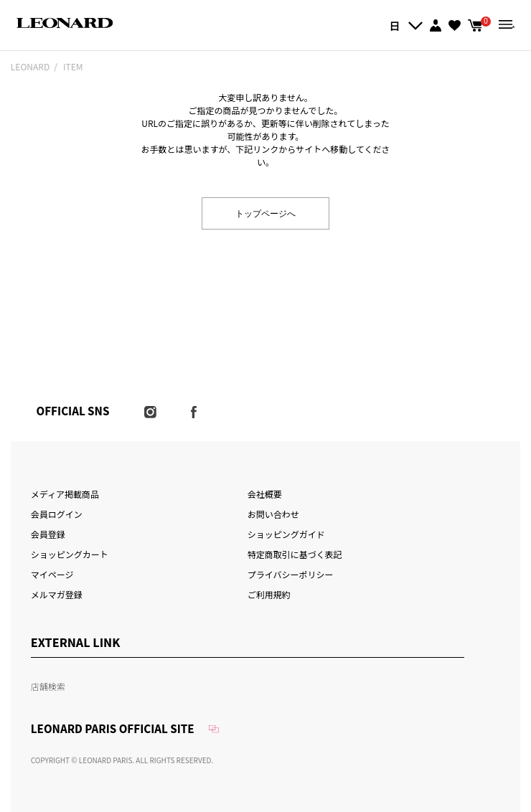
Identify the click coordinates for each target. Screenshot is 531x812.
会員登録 (48, 534)
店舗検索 (48, 686)
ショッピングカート (70, 554)
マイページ (52, 574)
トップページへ (265, 213)
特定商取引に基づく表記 (295, 554)
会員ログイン (57, 514)
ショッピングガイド (286, 534)
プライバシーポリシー (291, 574)
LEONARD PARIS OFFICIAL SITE (113, 728)
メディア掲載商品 (65, 494)
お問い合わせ (273, 514)
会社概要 (265, 494)
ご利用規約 (269, 594)
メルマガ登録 (57, 594)
